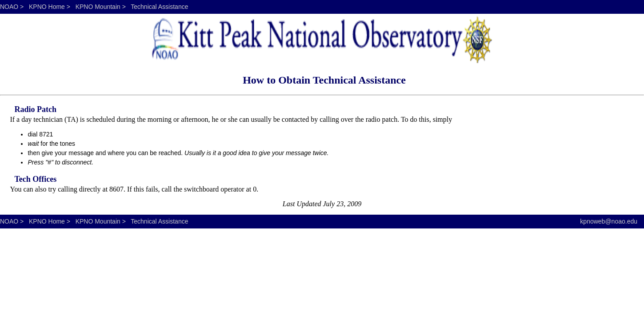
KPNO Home (47, 7)
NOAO (9, 7)
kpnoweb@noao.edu (609, 221)
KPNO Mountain (98, 7)
